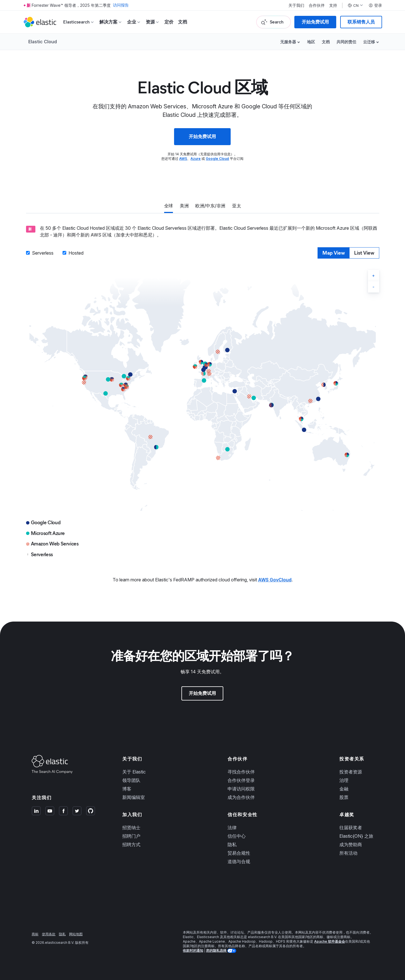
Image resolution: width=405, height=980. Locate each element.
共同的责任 (346, 42)
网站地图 (76, 934)
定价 (169, 22)
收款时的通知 (193, 950)
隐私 (232, 844)
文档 (183, 22)
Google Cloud (217, 159)
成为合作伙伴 (241, 797)
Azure (196, 159)
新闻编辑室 (134, 797)
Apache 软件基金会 (330, 941)
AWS (183, 159)
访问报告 (121, 5)
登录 (375, 5)
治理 (344, 780)
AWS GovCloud (275, 580)
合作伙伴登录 (241, 780)
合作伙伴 (317, 5)
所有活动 (348, 853)
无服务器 (288, 42)
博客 (127, 789)
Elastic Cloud (43, 42)
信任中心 (237, 836)
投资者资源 (351, 772)
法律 (232, 828)
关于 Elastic (134, 772)
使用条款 (49, 934)
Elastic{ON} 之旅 (356, 836)
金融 (344, 789)
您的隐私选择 (217, 950)
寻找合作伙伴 (241, 772)
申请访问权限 (241, 789)
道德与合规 (239, 861)
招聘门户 (131, 836)
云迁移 (369, 42)
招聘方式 (131, 844)
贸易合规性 (239, 853)
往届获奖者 (351, 828)
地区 (311, 42)
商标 (35, 934)
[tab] (169, 206)
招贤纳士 (131, 828)
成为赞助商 (351, 844)
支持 (333, 5)
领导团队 (131, 780)
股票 (344, 797)
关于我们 (296, 5)
